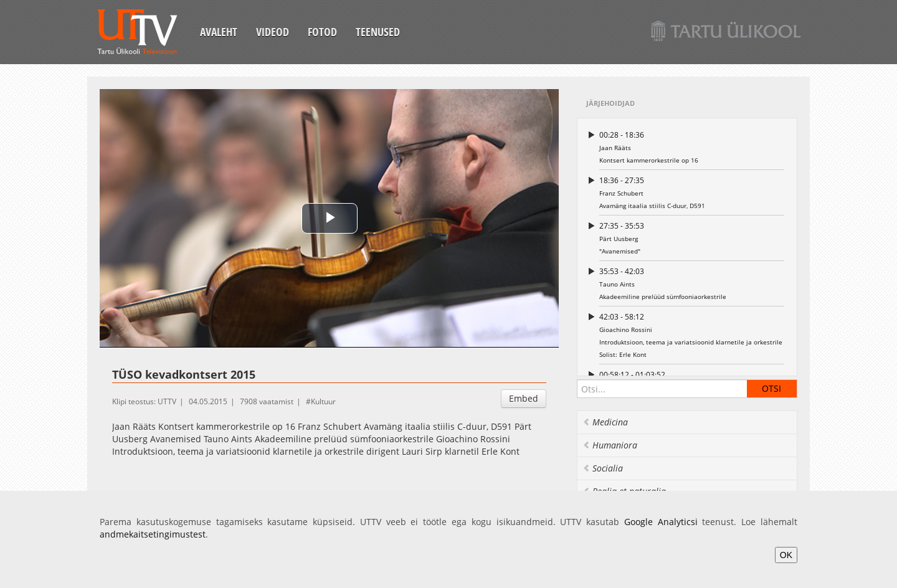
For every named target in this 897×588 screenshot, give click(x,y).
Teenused (378, 32)
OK (786, 555)
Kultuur (323, 401)
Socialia (603, 468)
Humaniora (610, 445)
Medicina (605, 422)
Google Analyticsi (661, 522)
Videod (273, 32)
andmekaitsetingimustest (153, 534)
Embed (524, 398)
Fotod (322, 32)
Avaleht (219, 32)
